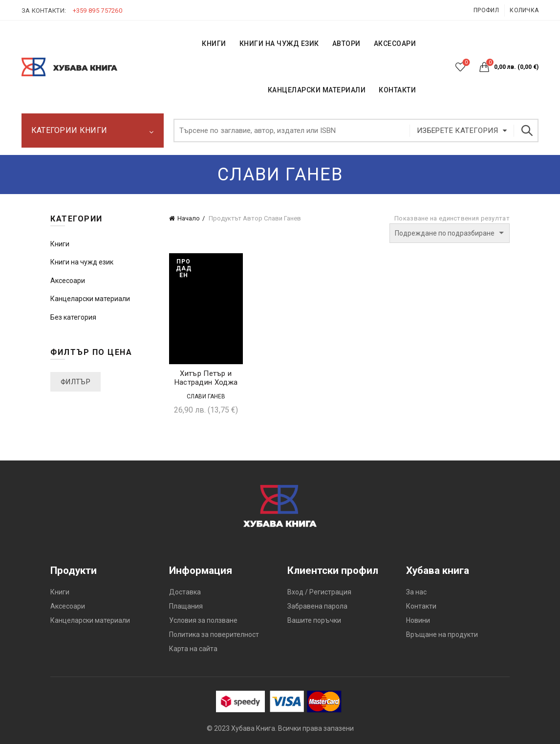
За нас (416, 592)
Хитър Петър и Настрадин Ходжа (206, 378)
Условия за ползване (203, 620)
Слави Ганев (206, 396)
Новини (418, 620)
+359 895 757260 (98, 11)
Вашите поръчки (314, 620)
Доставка (185, 592)
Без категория (73, 317)
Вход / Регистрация (319, 592)
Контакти (421, 606)
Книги (60, 244)
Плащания (186, 606)
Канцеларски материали (317, 90)
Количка (524, 10)
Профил (486, 10)
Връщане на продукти (442, 635)
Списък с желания (465, 63)
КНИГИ (214, 44)
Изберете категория (457, 131)
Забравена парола (317, 606)
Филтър (75, 382)
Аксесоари (395, 44)
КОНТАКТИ (397, 90)
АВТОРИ (346, 44)
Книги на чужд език (82, 262)
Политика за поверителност (214, 635)
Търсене (526, 131)
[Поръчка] (450, 233)
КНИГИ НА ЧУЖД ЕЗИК (279, 44)
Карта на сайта (193, 649)
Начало (189, 218)
